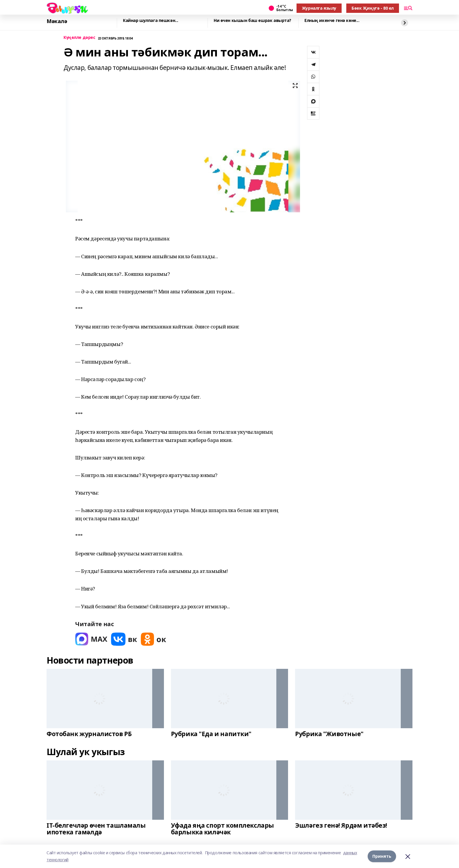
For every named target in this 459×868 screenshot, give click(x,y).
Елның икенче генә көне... (332, 21)
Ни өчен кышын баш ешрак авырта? (252, 21)
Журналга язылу (319, 8)
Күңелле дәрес (79, 38)
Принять (382, 856)
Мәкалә (57, 21)
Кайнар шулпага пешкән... (151, 21)
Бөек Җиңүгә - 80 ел (373, 8)
